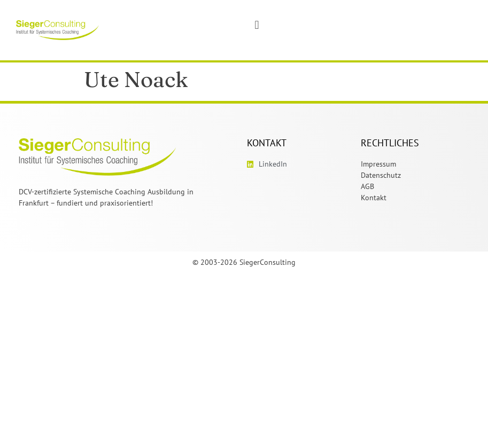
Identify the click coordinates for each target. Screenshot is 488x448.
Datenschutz (381, 175)
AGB (367, 186)
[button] (257, 25)
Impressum (378, 164)
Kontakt (374, 198)
